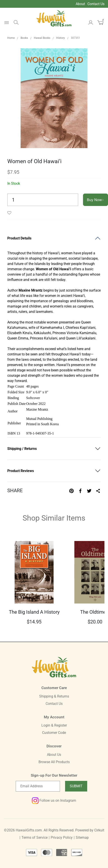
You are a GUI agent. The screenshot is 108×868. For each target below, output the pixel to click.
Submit (76, 786)
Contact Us (96, 4)
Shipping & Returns (54, 696)
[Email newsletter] (38, 786)
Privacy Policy (62, 838)
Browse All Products (54, 762)
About (80, 4)
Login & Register (54, 725)
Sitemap (82, 838)
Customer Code (54, 733)
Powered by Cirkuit (90, 830)
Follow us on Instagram (54, 800)
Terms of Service (35, 838)
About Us (54, 755)
